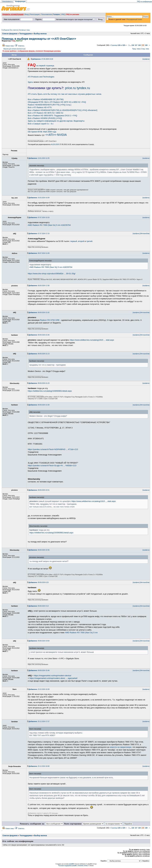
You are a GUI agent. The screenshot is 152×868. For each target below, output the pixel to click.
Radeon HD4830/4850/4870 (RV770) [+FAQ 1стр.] (49, 105)
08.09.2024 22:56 (39, 550)
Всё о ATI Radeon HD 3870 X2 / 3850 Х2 (45, 113)
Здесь (30, 82)
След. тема (145, 49)
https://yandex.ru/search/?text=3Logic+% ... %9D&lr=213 (52, 465)
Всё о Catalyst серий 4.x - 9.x (41, 124)
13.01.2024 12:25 (39, 158)
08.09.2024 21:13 (39, 354)
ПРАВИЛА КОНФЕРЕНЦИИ (13, 14)
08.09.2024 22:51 (39, 490)
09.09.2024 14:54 (39, 641)
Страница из (118, 45)
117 (136, 45)
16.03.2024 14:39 (39, 198)
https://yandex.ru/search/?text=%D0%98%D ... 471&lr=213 (53, 449)
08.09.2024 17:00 (39, 286)
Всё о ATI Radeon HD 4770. (40, 107)
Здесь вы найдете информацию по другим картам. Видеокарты (56, 121)
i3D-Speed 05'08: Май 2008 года (42, 132)
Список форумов (10, 34)
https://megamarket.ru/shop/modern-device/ (53, 676)
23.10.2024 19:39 (39, 689)
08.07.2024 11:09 (39, 253)
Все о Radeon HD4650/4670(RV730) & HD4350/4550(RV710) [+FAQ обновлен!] (62, 110)
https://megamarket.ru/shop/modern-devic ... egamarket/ (53, 678)
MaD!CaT (19, 41)
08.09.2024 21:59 (39, 405)
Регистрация (35, 14)
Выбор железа (40, 34)
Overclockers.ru (7, 2)
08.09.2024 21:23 (39, 383)
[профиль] (146, 59)
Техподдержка (26, 34)
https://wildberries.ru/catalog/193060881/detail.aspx (50, 391)
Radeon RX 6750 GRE (50, 320)
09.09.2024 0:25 (39, 582)
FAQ (63, 14)
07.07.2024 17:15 (39, 234)
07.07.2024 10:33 (39, 218)
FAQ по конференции (145, 2)
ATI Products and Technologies (41, 77)
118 (139, 45)
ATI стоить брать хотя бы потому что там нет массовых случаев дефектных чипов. (65, 94)
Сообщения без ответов (10, 30)
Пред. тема (136, 49)
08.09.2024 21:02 (39, 313)
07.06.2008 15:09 (43, 59)
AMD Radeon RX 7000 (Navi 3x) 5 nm (81, 633)
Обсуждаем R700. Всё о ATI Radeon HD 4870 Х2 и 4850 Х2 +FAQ (57, 102)
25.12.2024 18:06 (39, 766)
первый (74, 241)
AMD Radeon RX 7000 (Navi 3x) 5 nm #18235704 (49, 225)
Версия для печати (10, 49)
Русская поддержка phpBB (67, 866)
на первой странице (41, 66)
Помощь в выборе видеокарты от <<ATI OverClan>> (39, 39)
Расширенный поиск (134, 19)
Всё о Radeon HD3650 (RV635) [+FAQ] (45, 118)
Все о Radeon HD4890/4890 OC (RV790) (46, 99)
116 (133, 45)
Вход (27, 14)
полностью (21, 49)
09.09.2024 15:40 (39, 670)
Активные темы (24, 30)
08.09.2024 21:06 (39, 335)
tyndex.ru (83, 88)
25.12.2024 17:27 (39, 721)
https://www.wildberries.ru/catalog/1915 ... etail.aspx (92, 340)
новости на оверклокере (121, 747)
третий (89, 241)
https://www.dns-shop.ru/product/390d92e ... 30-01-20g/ (52, 274)
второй (81, 241)
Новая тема (9, 46)
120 (146, 45)
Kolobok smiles (83, 866)
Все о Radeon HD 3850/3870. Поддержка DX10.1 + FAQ (52, 116)
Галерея (56, 14)
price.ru (70, 88)
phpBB (71, 864)
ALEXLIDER (55, 144)
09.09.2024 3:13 (39, 606)
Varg (14, 41)
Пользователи (46, 14)
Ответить (21, 46)
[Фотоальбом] (145, 234)
